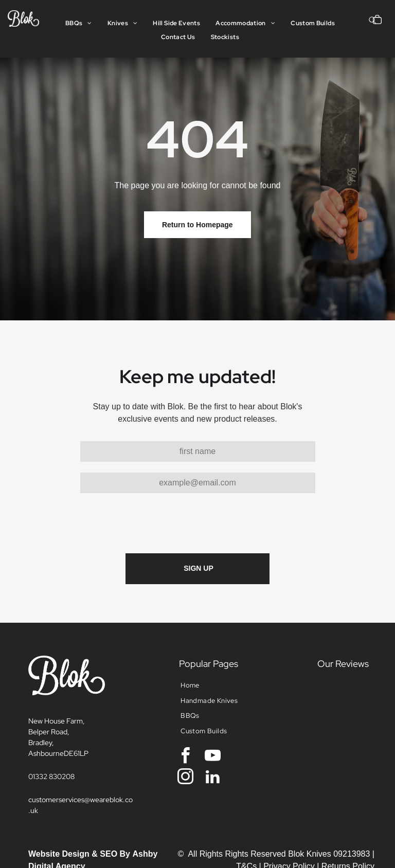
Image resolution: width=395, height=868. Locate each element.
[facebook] (185, 709)
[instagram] (185, 730)
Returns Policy (348, 818)
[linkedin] (213, 730)
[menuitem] (79, 23)
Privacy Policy (289, 818)
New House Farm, (57, 673)
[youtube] (213, 709)
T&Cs (246, 818)
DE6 (71, 706)
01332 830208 (51, 729)
